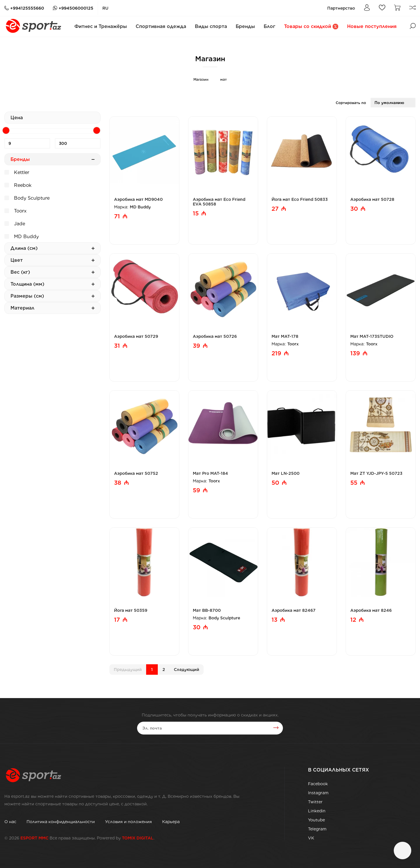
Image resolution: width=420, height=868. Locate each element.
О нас (10, 822)
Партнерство (341, 8)
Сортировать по (351, 103)
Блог (269, 26)
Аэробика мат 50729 (136, 336)
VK (311, 838)
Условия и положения (128, 822)
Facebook (318, 784)
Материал (52, 308)
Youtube (316, 820)
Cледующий (187, 670)
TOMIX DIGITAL (138, 838)
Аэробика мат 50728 (372, 199)
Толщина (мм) (52, 284)
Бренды (245, 26)
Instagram (318, 793)
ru (105, 8)
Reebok (18, 185)
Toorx (15, 210)
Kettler (17, 172)
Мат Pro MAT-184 (210, 473)
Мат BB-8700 (207, 610)
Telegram (317, 829)
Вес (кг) (52, 272)
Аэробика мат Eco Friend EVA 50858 (219, 202)
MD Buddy (22, 236)
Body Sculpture (27, 197)
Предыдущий (128, 670)
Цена (17, 118)
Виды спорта (211, 26)
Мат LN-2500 (286, 473)
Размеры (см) (52, 296)
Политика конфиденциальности (61, 822)
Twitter (315, 802)
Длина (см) (52, 248)
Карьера (171, 822)
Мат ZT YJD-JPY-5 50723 (376, 473)
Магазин (201, 79)
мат (224, 79)
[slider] (6, 130)
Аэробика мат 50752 (136, 473)
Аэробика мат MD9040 (138, 199)
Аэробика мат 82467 (294, 610)
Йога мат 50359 (131, 610)
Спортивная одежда (161, 26)
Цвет (52, 260)
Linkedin (317, 811)
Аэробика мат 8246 (371, 610)
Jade (15, 223)
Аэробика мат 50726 (215, 336)
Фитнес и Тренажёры (101, 26)
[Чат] (402, 851)
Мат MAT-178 (285, 336)
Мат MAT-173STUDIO (372, 336)
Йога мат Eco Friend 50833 (300, 199)
